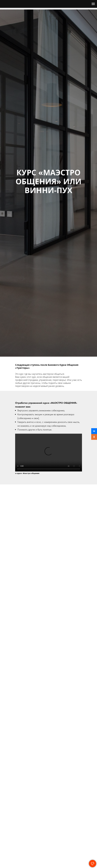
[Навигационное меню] (93, 4)
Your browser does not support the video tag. (49, 453)
